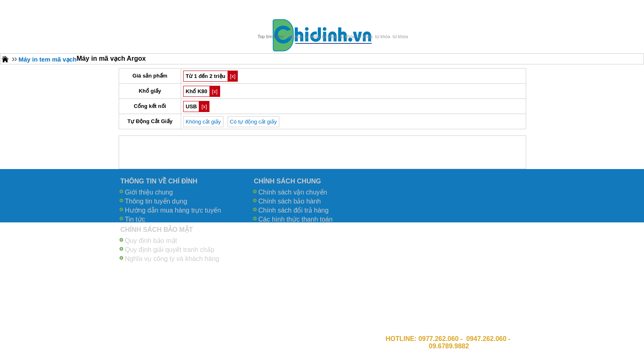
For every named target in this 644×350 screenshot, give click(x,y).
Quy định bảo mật (151, 241)
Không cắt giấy (203, 122)
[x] (233, 76)
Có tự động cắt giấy (253, 122)
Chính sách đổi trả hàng (293, 210)
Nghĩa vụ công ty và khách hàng (172, 259)
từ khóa (294, 37)
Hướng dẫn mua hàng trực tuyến (173, 210)
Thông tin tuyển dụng (156, 201)
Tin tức (135, 219)
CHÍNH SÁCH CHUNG (287, 181)
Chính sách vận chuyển (293, 192)
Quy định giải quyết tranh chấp (170, 250)
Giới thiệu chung (149, 192)
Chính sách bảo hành (290, 201)
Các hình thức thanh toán (296, 219)
